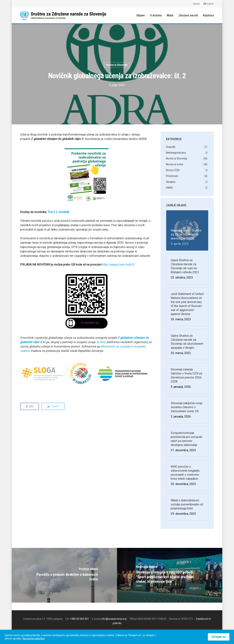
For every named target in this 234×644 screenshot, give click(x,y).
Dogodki (171, 147)
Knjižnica (208, 16)
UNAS (169, 188)
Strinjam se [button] (219, 637)
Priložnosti (172, 176)
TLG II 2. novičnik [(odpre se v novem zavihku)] (58, 212)
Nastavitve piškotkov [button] (34, 639)
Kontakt (196, 4)
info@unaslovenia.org (114, 619)
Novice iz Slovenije (117, 65)
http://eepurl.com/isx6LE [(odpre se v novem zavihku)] (118, 265)
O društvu (156, 16)
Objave (141, 16)
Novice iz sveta (175, 164)
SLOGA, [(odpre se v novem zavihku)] (101, 342)
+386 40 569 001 (79, 619)
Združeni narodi (188, 16)
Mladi (170, 16)
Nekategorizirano (176, 153)
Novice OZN (173, 170)
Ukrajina (171, 182)
